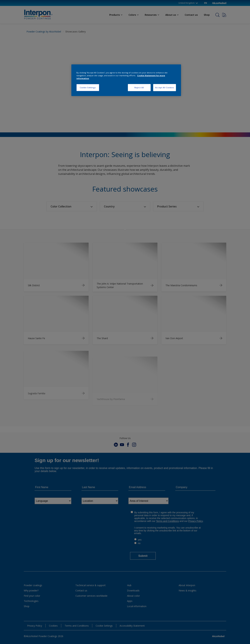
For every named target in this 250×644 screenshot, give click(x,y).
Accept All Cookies (165, 87)
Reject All (139, 87)
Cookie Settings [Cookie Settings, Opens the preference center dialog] (88, 87)
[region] (126, 80)
